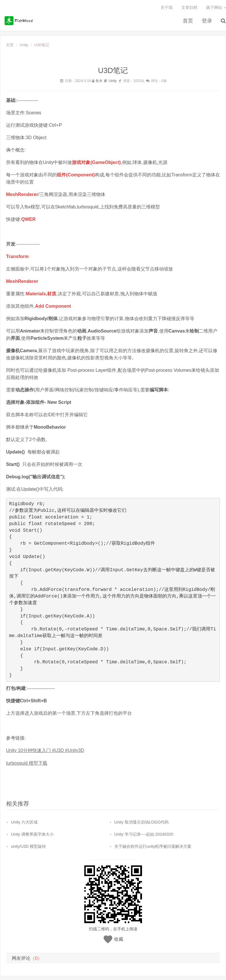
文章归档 (189, 8)
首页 (188, 21)
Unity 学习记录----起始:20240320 (144, 834)
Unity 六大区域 (24, 822)
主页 (10, 45)
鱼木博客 (20, 20)
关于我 (167, 8)
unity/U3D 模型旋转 (28, 846)
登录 (207, 21)
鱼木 (99, 81)
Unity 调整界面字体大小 (32, 834)
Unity (24, 45)
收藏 (119, 939)
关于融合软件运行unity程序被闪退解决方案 (153, 846)
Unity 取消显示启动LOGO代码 (141, 822)
